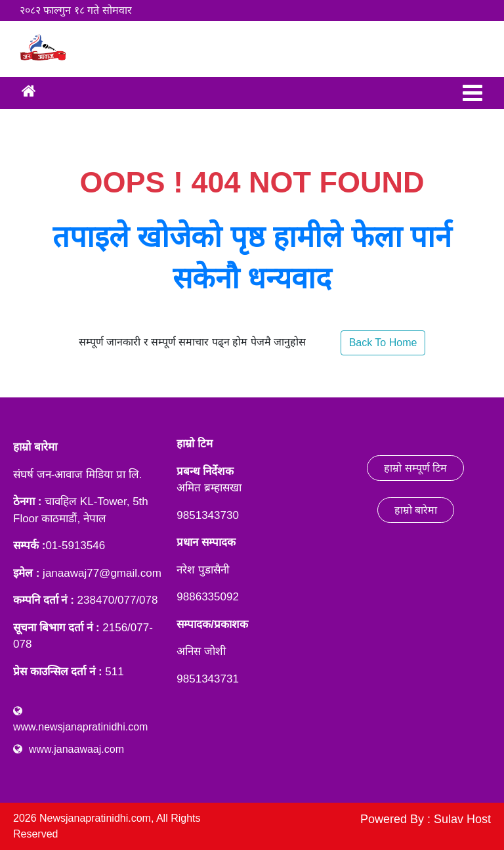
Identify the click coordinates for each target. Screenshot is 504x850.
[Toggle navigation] (472, 93)
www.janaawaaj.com (76, 749)
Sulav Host (462, 819)
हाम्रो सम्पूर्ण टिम (415, 468)
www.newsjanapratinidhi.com (80, 727)
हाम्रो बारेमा (416, 510)
